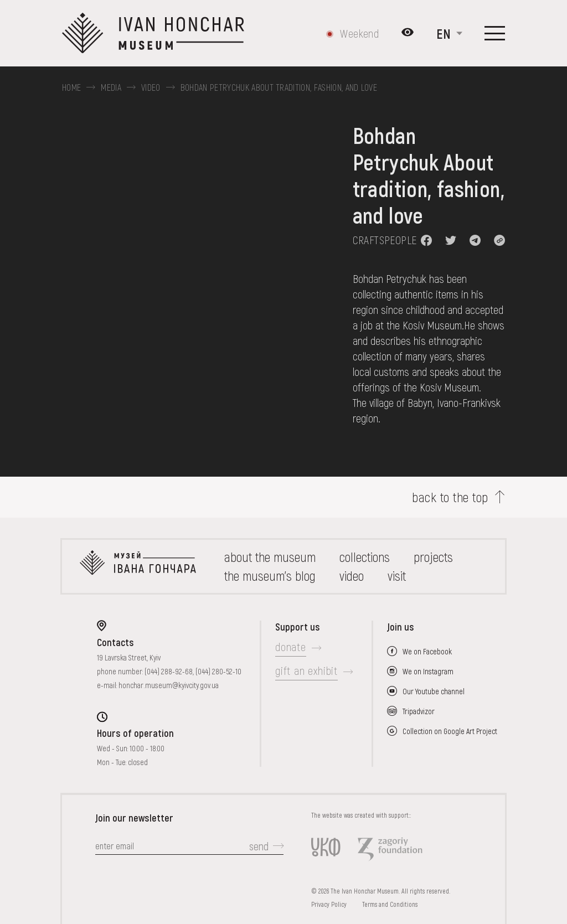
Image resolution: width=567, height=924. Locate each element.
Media (111, 87)
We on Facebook (427, 651)
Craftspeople (385, 240)
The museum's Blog (270, 575)
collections (365, 557)
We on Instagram (428, 671)
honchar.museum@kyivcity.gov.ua (169, 685)
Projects (433, 557)
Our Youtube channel (434, 691)
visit (397, 575)
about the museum (270, 557)
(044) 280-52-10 (218, 671)
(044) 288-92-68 (169, 671)
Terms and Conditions (390, 904)
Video (151, 87)
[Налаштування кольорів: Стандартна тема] (408, 33)
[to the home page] (138, 566)
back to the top (450, 497)
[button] (426, 240)
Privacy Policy (329, 904)
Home (71, 87)
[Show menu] (495, 33)
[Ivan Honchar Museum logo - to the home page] (158, 33)
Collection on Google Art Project (450, 731)
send (259, 846)
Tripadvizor (419, 711)
